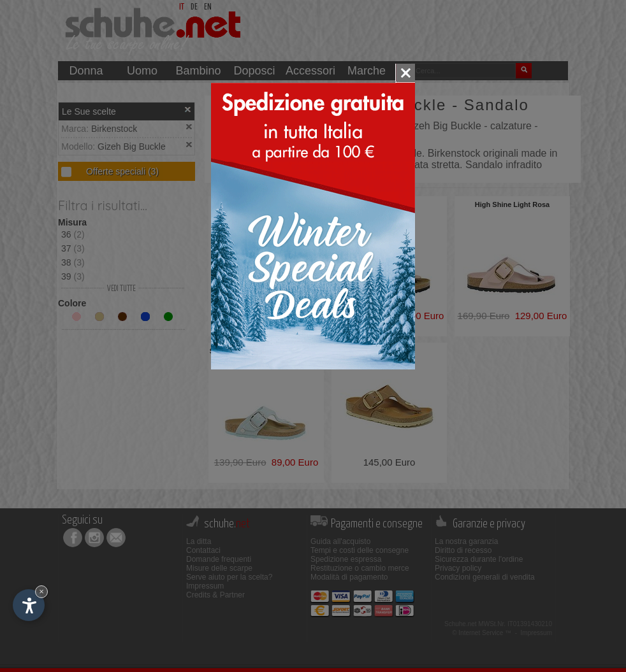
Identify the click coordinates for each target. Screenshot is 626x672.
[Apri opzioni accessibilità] (29, 605)
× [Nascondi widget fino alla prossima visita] (41, 591)
